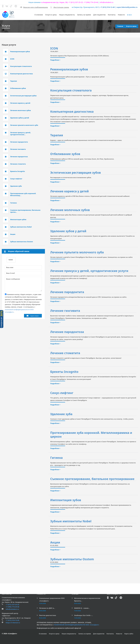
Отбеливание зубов (65, 154)
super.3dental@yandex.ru (127, 7)
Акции (55, 542)
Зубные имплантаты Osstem (72, 559)
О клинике (39, 15)
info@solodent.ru (107, 2)
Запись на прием (84, 15)
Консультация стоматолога (71, 90)
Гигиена (57, 458)
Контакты (112, 15)
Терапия (57, 135)
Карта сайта (129, 634)
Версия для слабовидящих (34, 7)
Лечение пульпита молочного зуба (77, 252)
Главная (120, 26)
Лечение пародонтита (67, 292)
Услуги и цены (51, 15)
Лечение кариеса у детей (70, 191)
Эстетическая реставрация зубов (76, 172)
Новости (121, 15)
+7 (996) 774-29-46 (91, 2)
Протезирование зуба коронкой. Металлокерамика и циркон (91, 435)
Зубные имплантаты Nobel (71, 521)
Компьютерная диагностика (72, 111)
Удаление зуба (61, 414)
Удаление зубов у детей (68, 231)
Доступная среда (59, 7)
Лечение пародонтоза (67, 332)
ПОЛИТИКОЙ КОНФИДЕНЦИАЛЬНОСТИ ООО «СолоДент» (77, 625)
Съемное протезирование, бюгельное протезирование (92, 479)
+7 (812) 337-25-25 (76, 2)
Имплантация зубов (66, 500)
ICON (54, 48)
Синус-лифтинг (62, 393)
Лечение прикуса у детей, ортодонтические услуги (89, 271)
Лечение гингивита (65, 311)
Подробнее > (55, 60)
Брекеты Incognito (64, 372)
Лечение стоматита (65, 353)
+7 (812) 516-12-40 (107, 7)
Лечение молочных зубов (70, 210)
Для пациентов (99, 15)
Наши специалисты (67, 15)
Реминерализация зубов (69, 69)
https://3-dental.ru (13, 623)
